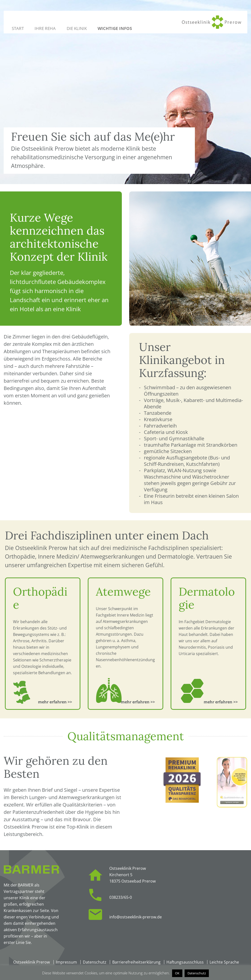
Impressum (66, 962)
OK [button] (177, 973)
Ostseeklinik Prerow (31, 962)
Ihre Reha (45, 28)
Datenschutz (95, 962)
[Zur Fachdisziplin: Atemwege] (138, 702)
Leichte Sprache (224, 962)
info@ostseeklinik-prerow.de (136, 917)
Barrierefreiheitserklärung (136, 962)
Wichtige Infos (115, 28)
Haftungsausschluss (185, 962)
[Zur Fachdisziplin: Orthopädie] (55, 702)
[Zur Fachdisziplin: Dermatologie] (221, 702)
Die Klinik (77, 28)
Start (18, 28)
